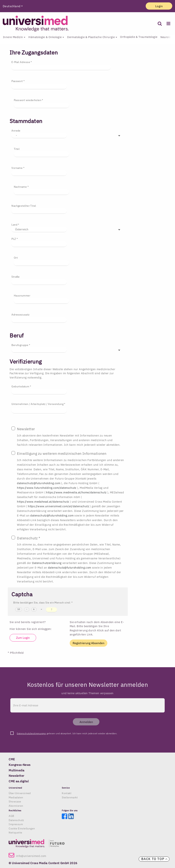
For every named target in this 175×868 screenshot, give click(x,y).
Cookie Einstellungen (22, 828)
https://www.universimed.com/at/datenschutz (59, 506)
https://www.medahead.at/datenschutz (43, 502)
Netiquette (15, 833)
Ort (16, 258)
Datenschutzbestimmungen (31, 733)
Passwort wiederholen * (28, 100)
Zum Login (23, 638)
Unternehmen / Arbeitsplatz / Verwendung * (38, 404)
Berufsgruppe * (21, 345)
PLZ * (15, 239)
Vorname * (18, 168)
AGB (11, 816)
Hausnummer (22, 296)
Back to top (154, 859)
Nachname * (21, 187)
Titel (17, 149)
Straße (15, 277)
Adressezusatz (20, 315)
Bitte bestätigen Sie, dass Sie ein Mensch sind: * (43, 603)
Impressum (16, 824)
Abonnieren (16, 806)
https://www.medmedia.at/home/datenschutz (77, 492)
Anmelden (86, 722)
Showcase (15, 802)
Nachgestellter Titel (24, 206)
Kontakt (67, 793)
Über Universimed (20, 793)
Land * (15, 225)
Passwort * (18, 81)
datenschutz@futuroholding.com (39, 483)
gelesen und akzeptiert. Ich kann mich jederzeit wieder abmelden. (67, 733)
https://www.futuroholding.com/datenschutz (47, 488)
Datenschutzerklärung (47, 563)
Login (159, 6)
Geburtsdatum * (21, 386)
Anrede (16, 131)
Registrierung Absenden (89, 643)
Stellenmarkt (70, 797)
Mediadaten (16, 797)
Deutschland (12, 6)
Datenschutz (16, 820)
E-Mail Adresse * (22, 62)
